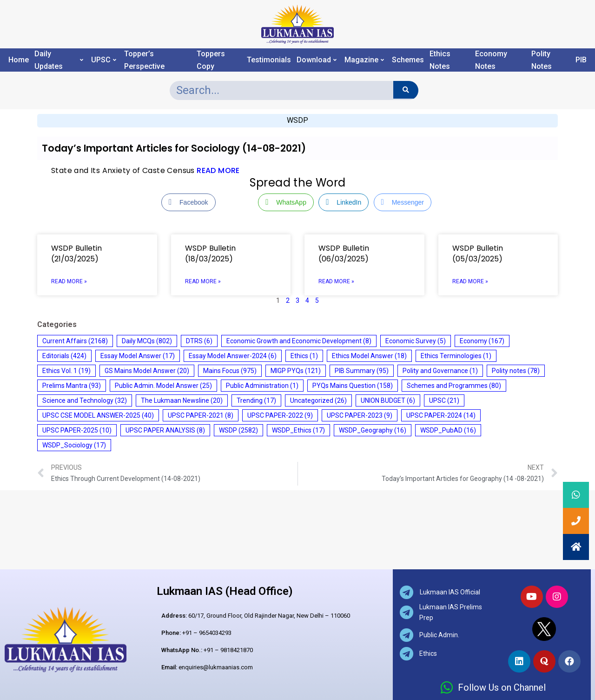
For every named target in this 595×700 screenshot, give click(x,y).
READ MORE (218, 170)
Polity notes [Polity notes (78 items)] (516, 371)
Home (19, 60)
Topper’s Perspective (144, 60)
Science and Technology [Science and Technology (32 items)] (85, 400)
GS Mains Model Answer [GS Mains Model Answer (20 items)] (147, 371)
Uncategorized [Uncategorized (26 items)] (318, 400)
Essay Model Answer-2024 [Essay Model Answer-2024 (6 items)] (233, 356)
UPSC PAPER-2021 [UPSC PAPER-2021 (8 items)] (201, 415)
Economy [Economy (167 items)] (482, 341)
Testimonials (269, 60)
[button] (576, 547)
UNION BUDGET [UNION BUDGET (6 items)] (388, 400)
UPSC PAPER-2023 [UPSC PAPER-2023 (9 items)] (360, 415)
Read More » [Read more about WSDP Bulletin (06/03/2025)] (336, 281)
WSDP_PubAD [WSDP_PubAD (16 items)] (448, 430)
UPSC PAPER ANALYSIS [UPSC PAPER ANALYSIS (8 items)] (165, 430)
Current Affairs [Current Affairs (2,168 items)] (75, 341)
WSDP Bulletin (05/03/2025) (478, 253)
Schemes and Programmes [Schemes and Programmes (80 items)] (454, 386)
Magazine (364, 60)
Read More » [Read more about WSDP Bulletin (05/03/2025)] (470, 281)
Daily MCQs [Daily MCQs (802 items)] (147, 341)
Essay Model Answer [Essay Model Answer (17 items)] (138, 356)
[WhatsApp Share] (286, 202)
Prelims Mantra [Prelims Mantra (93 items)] (72, 386)
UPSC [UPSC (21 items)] (444, 400)
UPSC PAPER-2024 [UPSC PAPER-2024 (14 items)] (441, 415)
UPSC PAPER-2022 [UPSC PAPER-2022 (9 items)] (280, 415)
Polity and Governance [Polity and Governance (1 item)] (440, 371)
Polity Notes (542, 60)
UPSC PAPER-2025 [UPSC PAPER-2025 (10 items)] (77, 430)
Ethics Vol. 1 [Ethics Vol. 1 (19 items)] (66, 371)
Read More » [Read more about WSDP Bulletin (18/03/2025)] (203, 281)
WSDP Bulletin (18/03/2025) (210, 253)
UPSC (104, 60)
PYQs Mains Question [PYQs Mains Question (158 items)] (353, 386)
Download (317, 60)
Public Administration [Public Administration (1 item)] (262, 386)
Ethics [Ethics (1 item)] (304, 356)
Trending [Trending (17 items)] (256, 400)
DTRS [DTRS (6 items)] (199, 341)
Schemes (408, 60)
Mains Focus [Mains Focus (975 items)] (230, 371)
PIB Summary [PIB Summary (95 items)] (362, 371)
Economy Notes (491, 60)
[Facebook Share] (188, 202)
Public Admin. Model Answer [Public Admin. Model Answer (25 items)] (163, 386)
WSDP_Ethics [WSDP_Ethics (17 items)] (298, 430)
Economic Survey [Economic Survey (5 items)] (416, 341)
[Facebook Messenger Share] (403, 202)
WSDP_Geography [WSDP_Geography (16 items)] (373, 430)
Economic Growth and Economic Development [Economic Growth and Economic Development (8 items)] (299, 341)
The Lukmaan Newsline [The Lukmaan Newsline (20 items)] (182, 400)
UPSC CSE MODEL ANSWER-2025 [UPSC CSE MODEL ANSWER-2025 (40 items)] (98, 415)
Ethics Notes (440, 60)
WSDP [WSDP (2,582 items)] (238, 430)
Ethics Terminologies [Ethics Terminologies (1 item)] (456, 356)
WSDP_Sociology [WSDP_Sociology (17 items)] (74, 445)
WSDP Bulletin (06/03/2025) (344, 253)
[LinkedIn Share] (344, 202)
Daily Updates (59, 60)
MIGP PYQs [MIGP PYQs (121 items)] (296, 371)
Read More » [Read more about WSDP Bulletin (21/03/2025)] (69, 281)
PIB (581, 60)
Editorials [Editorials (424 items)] (64, 356)
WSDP (297, 120)
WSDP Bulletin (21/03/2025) (76, 253)
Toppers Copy (211, 60)
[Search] (406, 90)
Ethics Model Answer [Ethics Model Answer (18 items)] (369, 356)
